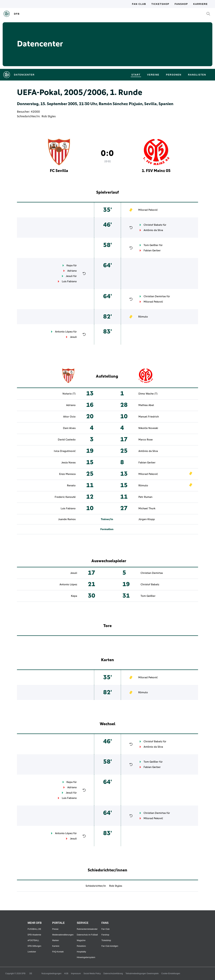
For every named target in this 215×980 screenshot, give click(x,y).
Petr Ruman (145, 497)
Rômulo (143, 317)
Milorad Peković (148, 210)
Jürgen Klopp (147, 519)
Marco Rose (146, 440)
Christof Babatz (153, 225)
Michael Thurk (147, 508)
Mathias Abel (146, 405)
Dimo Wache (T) (148, 394)
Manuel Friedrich (149, 417)
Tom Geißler (151, 245)
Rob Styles (49, 116)
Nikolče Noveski (148, 428)
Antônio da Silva (153, 230)
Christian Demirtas (155, 296)
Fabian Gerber (152, 250)
